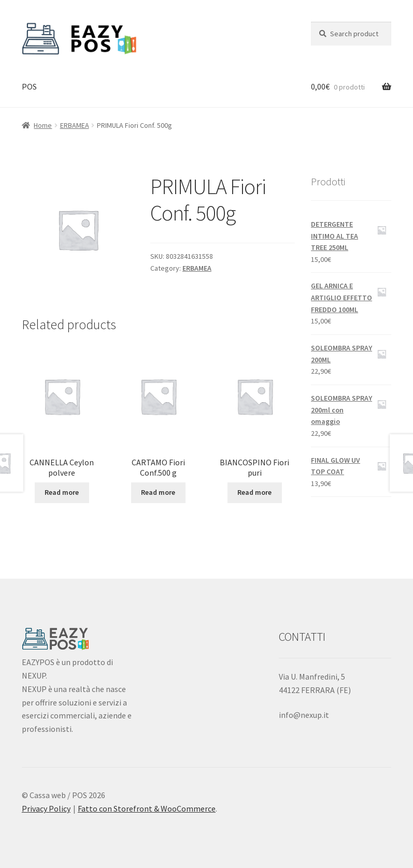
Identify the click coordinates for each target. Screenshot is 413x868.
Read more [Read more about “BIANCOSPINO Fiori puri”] (254, 492)
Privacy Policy (46, 808)
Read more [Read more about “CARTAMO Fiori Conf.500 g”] (158, 492)
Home (43, 125)
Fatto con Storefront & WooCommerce (147, 808)
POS (29, 86)
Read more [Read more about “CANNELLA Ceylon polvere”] (62, 492)
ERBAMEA (75, 125)
